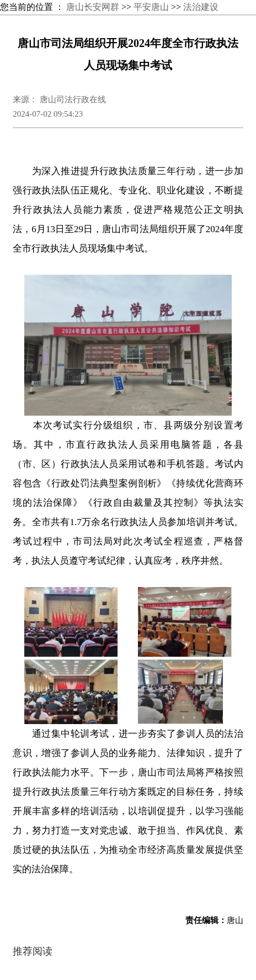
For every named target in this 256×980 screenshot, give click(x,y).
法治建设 (201, 7)
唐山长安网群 (93, 7)
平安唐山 (151, 7)
